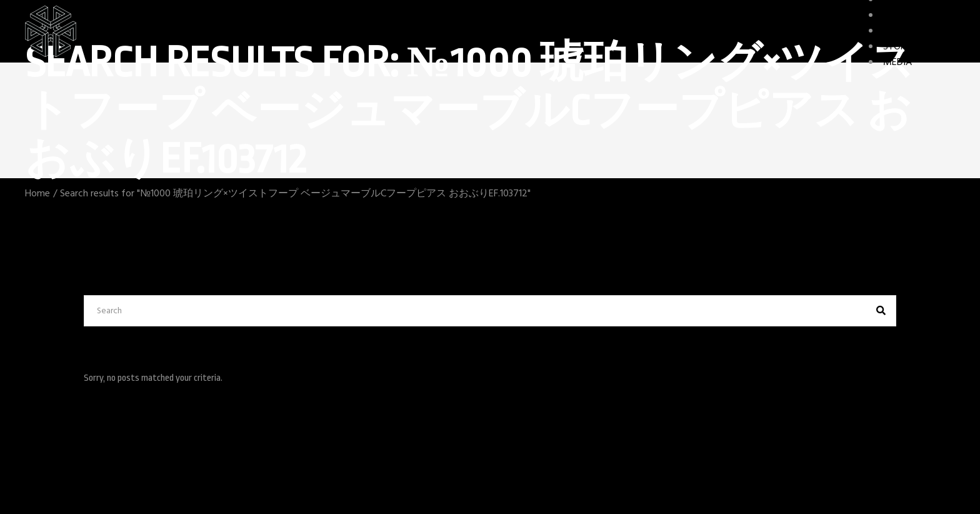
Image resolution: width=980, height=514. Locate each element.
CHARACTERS (911, 16)
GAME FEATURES (919, 31)
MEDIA (897, 63)
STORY (897, 47)
